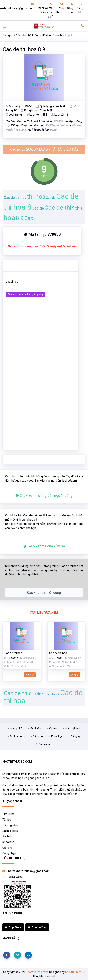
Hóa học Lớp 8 (63, 35)
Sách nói (38, 736)
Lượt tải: (60, 115)
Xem (30, 675)
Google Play (37, 927)
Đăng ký (70, 8)
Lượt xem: (37, 115)
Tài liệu (53, 729)
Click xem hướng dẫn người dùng (44, 496)
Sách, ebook (17, 736)
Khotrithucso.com (37, 972)
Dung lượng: (37, 110)
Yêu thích (60, 8)
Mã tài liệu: (19, 106)
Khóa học (57, 736)
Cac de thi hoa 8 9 (24, 49)
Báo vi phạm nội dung (44, 593)
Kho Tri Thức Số (75, 972)
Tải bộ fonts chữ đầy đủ (44, 546)
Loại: (14, 115)
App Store (13, 927)
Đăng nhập (80, 8)
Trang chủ (9, 35)
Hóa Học (47, 35)
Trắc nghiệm (73, 729)
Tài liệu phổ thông (28, 35)
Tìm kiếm (35, 729)
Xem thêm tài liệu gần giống (26, 294)
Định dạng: (51, 106)
